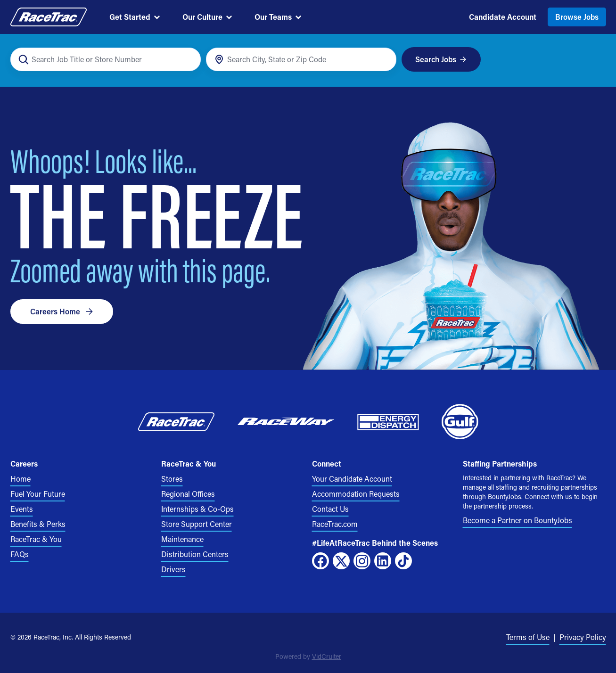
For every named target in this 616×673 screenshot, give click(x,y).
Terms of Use (528, 637)
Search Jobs (441, 59)
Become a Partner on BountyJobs (517, 520)
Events (22, 509)
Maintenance (182, 539)
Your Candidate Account (352, 479)
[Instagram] (362, 561)
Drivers (173, 569)
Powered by (308, 656)
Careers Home (62, 311)
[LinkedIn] (383, 561)
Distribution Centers (195, 554)
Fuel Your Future (38, 494)
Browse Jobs (577, 17)
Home (21, 479)
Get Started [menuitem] (135, 17)
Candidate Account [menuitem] (503, 17)
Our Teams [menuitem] (278, 17)
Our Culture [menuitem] (207, 17)
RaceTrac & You (36, 539)
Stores (172, 479)
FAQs (20, 554)
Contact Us (330, 509)
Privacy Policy (583, 637)
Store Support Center (197, 524)
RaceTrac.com (335, 524)
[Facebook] (320, 561)
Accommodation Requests (356, 494)
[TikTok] (403, 561)
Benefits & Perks (38, 524)
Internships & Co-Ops (197, 509)
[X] (341, 561)
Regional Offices (188, 494)
